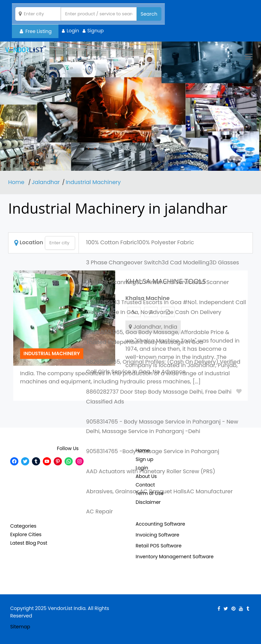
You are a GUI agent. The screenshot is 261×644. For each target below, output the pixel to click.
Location (29, 242)
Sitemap (20, 627)
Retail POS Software (159, 546)
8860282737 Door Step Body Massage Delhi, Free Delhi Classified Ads (159, 397)
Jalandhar (46, 182)
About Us (146, 476)
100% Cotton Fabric (111, 242)
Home (17, 182)
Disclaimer (148, 502)
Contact (145, 485)
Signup (96, 31)
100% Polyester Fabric (166, 242)
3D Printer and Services (167, 282)
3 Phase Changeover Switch (124, 262)
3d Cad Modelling (186, 262)
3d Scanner (214, 282)
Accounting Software (160, 524)
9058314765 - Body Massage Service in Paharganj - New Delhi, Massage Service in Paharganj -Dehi (162, 427)
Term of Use (150, 493)
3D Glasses (224, 262)
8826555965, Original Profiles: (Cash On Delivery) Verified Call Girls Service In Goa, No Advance (163, 367)
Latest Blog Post (29, 543)
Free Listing (36, 31)
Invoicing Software (158, 535)
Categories (23, 526)
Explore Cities (26, 534)
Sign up (144, 459)
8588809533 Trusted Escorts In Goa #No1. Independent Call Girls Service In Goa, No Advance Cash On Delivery (166, 307)
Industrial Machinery (93, 182)
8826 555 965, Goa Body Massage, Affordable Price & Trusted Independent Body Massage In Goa (158, 337)
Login (73, 31)
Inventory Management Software (175, 557)
